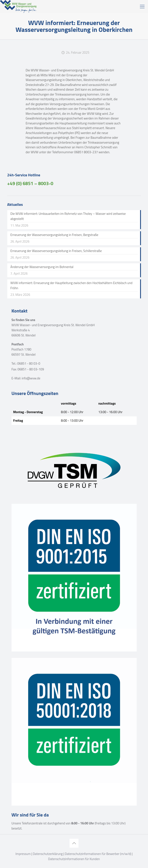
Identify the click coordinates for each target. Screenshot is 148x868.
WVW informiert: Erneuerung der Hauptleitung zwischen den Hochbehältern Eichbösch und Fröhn (72, 285)
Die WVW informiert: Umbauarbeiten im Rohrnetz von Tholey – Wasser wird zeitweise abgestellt (68, 216)
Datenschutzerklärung (48, 854)
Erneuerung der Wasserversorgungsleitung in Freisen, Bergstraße (54, 235)
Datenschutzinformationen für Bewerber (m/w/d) (98, 854)
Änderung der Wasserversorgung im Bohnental (42, 267)
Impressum (23, 854)
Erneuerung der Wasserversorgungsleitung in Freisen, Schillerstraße (56, 251)
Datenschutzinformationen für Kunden (74, 859)
